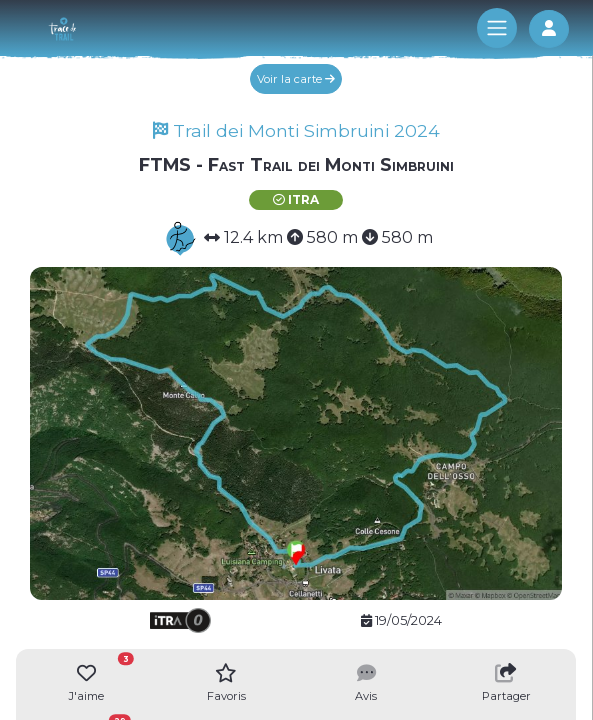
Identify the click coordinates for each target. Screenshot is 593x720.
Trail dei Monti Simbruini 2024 (296, 130)
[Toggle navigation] (497, 28)
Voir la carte (296, 79)
